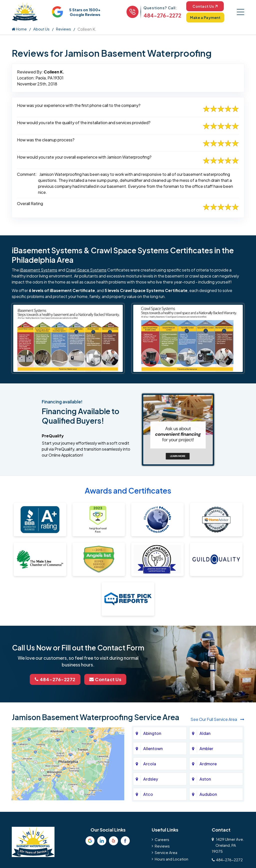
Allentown (153, 641)
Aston (205, 671)
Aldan (205, 625)
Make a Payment (205, 17)
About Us (41, 29)
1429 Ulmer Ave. (228, 737)
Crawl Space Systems (86, 270)
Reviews (63, 29)
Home (19, 29)
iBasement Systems (38, 270)
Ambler (206, 641)
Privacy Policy (48, 771)
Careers (162, 731)
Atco (148, 686)
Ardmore (208, 656)
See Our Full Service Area (217, 611)
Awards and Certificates (128, 491)
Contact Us (205, 6)
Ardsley (151, 671)
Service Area (166, 744)
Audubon (208, 686)
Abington (152, 625)
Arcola (150, 656)
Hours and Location (171, 751)
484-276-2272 (162, 15)
